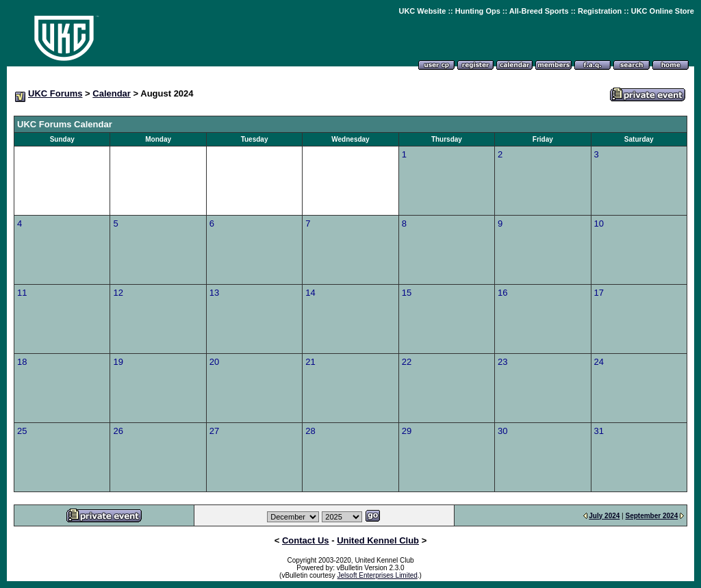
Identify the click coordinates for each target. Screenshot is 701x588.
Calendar (112, 93)
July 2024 (604, 516)
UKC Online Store (663, 11)
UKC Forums (55, 93)
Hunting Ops (478, 11)
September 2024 (652, 516)
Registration (600, 11)
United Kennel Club (378, 540)
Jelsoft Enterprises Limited (378, 575)
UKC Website (422, 11)
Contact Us (306, 540)
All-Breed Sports (539, 11)
